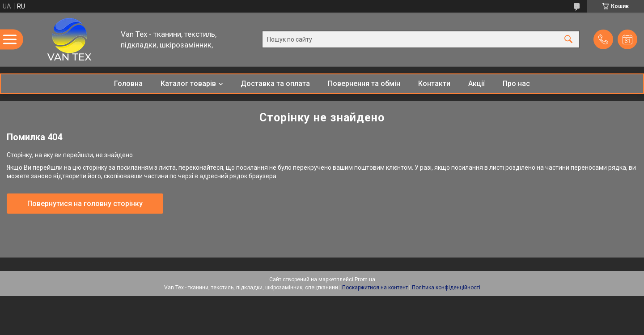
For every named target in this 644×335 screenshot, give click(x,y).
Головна (128, 84)
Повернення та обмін (364, 84)
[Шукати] (568, 40)
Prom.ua (365, 279)
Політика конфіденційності (446, 288)
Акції (477, 84)
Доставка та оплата (275, 84)
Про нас (516, 84)
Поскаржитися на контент (375, 288)
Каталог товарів (188, 84)
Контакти (434, 84)
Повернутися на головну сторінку (85, 204)
